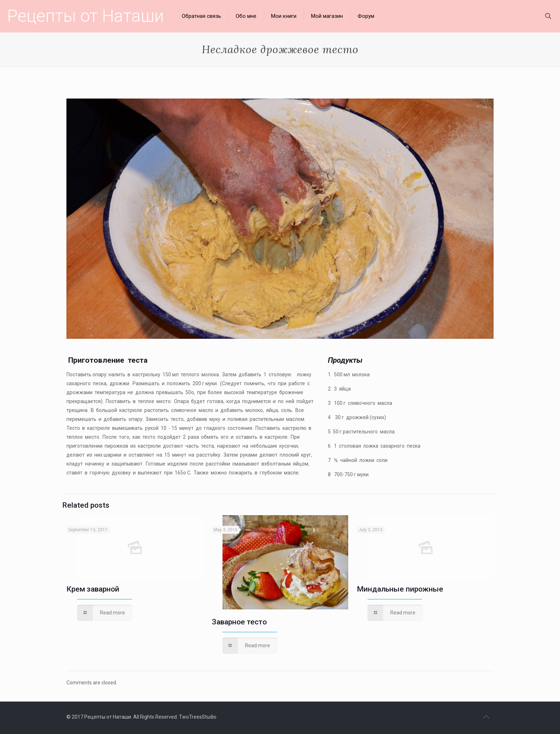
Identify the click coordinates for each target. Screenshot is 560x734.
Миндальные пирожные (400, 589)
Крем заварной (93, 589)
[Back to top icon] (486, 717)
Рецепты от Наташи (86, 16)
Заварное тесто (239, 622)
